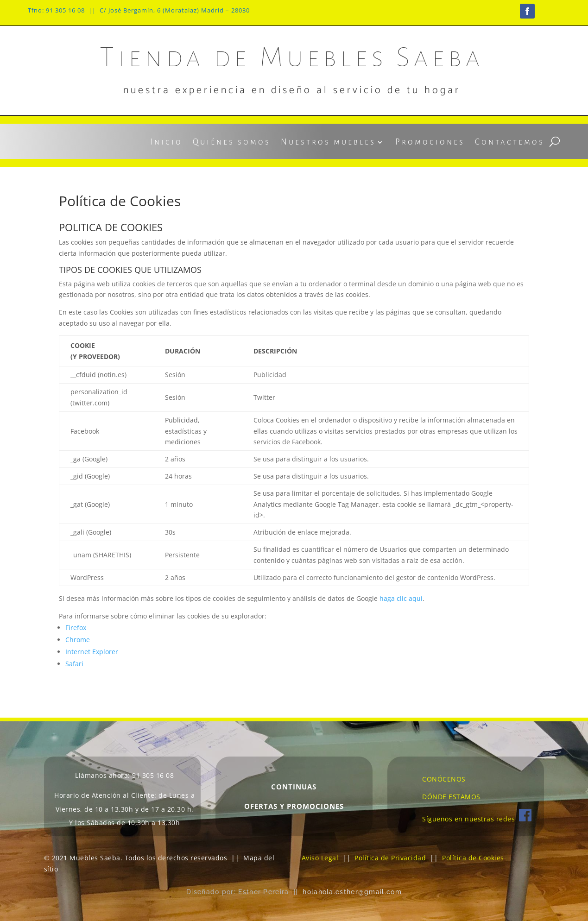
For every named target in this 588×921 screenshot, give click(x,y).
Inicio (166, 143)
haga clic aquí (401, 598)
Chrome (78, 640)
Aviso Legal (320, 858)
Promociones (430, 143)
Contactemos (510, 143)
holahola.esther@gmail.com (352, 892)
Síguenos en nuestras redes (477, 819)
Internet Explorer (92, 652)
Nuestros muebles (328, 143)
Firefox (76, 628)
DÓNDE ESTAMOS (451, 797)
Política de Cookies (473, 858)
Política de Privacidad (390, 858)
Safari (74, 664)
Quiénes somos (232, 143)
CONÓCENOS (444, 779)
